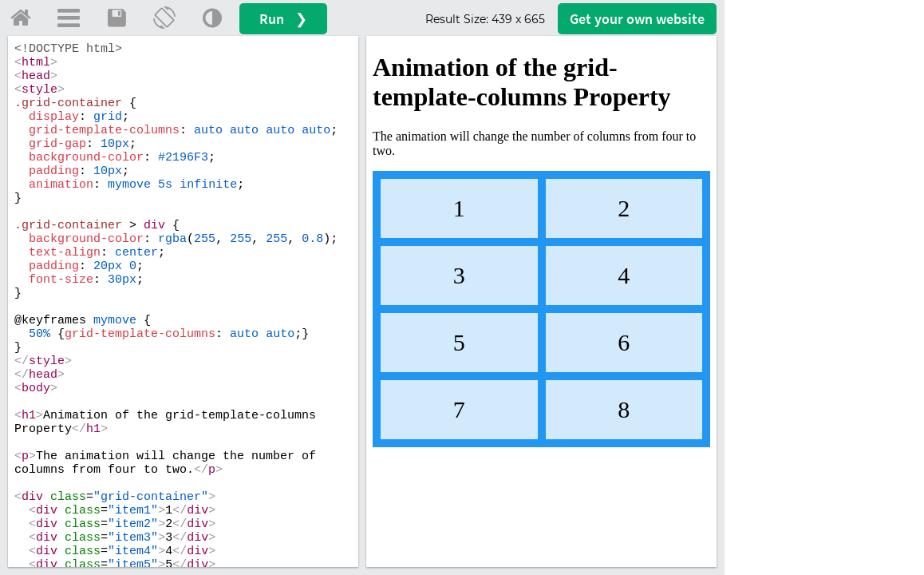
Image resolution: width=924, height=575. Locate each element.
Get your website (637, 19)
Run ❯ (283, 19)
